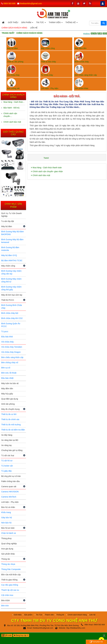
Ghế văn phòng (8, 404)
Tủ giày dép (6, 471)
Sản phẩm (28, 615)
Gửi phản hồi (96, 642)
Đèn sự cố (6, 368)
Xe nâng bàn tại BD (10, 440)
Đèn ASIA (6, 600)
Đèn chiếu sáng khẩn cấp (12, 357)
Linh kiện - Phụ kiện (10, 502)
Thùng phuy (6, 538)
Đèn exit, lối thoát (9, 373)
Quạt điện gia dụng (10, 399)
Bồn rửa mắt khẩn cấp (11, 575)
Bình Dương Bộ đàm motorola (10, 249)
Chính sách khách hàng (77, 615)
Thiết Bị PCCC (8, 300)
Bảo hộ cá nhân (8, 507)
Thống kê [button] (72, 23)
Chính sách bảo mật (41, 175)
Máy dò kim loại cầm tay (12, 295)
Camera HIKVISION (10, 492)
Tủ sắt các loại (8, 455)
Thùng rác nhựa (8, 564)
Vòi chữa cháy (7, 342)
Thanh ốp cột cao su (10, 590)
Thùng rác (6, 559)
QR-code (7, 635)
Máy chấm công (8, 266)
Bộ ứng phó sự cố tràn (11, 476)
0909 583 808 (9, 3)
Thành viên (49, 615)
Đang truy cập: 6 (21, 635)
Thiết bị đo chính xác (10, 419)
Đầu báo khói (7, 337)
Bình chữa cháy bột (10, 313)
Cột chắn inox (7, 595)
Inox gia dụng (7, 549)
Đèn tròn (5, 606)
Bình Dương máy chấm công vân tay (11, 272)
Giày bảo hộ (7, 518)
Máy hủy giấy (7, 394)
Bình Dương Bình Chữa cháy (12, 307)
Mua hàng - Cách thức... (14, 102)
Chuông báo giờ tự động (12, 450)
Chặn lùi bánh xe (9, 533)
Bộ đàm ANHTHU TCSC (12, 260)
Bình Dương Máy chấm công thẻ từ (11, 280)
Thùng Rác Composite (11, 569)
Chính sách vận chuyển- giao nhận (47, 171)
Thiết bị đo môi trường (11, 425)
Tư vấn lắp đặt (8, 221)
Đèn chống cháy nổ (10, 362)
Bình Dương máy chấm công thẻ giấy (11, 288)
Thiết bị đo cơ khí (9, 414)
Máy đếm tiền (7, 389)
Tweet (46, 158)
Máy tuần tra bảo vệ (10, 383)
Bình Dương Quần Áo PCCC (11, 325)
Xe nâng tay (6, 445)
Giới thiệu (18, 615)
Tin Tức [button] (41, 23)
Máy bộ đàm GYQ (9, 255)
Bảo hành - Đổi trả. (12, 108)
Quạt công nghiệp (9, 544)
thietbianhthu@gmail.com (31, 3)
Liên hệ (92, 615)
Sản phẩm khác (8, 554)
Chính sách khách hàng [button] (14, 28)
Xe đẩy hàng (7, 435)
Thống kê (60, 615)
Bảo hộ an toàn (8, 528)
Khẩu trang (6, 512)
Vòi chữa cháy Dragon (11, 352)
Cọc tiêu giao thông (10, 585)
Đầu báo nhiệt (7, 378)
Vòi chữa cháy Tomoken (12, 347)
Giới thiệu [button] (13, 22)
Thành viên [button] (56, 23)
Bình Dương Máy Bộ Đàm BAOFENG (12, 233)
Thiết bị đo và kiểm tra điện (13, 430)
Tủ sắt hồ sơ (7, 461)
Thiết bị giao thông (9, 580)
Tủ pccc (5, 331)
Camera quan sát (9, 486)
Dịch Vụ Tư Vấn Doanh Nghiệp (11, 215)
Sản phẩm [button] (27, 23)
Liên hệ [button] (34, 28)
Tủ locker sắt (7, 466)
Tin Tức (39, 615)
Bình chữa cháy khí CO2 (12, 318)
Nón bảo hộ (6, 523)
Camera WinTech (9, 497)
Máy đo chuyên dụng (10, 409)
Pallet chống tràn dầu (11, 481)
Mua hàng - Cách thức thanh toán (46, 168)
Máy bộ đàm (7, 226)
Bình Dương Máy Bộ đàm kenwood (12, 241)
